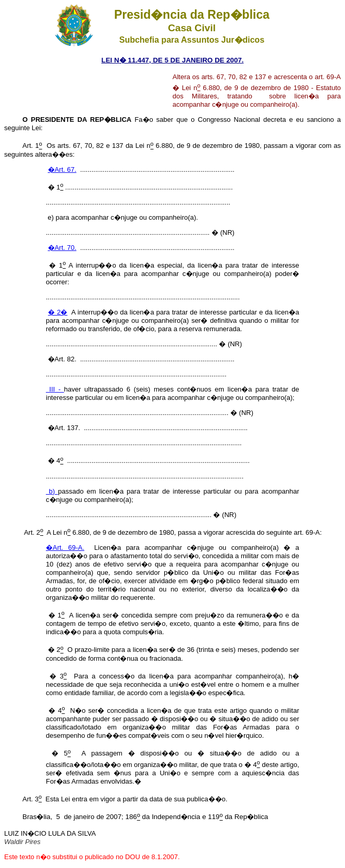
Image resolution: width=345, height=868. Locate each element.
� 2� (58, 312)
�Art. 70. (62, 248)
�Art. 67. (62, 169)
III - (55, 389)
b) (52, 491)
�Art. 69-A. (65, 548)
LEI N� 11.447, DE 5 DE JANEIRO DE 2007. (172, 60)
